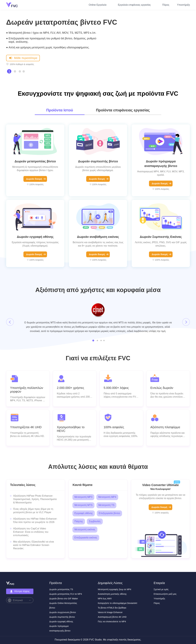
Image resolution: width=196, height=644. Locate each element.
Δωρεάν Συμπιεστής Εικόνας (161, 237)
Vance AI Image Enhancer (110, 612)
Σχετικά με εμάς (161, 589)
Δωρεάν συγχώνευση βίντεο (63, 612)
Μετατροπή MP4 (107, 497)
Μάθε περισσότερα (23, 58)
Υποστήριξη (183, 5)
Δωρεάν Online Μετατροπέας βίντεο (63, 605)
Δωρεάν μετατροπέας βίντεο (35, 161)
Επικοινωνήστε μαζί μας (165, 594)
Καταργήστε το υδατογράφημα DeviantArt (118, 603)
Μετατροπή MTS (83, 505)
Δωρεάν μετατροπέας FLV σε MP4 (66, 594)
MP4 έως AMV (105, 599)
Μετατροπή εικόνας (85, 529)
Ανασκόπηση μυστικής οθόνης (112, 594)
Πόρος (166, 5)
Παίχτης (79, 521)
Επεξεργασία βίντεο (109, 513)
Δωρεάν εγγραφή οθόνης (35, 237)
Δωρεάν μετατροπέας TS (61, 589)
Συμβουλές (95, 521)
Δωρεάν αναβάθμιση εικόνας (98, 237)
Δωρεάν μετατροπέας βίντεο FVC (62, 22)
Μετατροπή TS (106, 505)
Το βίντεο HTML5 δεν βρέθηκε (112, 608)
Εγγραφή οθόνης (84, 513)
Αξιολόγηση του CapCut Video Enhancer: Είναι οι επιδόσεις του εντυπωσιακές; (31, 532)
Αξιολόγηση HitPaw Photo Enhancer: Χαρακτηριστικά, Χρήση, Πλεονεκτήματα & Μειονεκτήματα (35, 499)
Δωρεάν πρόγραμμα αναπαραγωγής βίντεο (161, 164)
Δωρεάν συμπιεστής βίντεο (98, 161)
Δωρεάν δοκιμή (36, 179)
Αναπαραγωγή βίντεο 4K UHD (112, 617)
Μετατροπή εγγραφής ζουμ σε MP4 (115, 589)
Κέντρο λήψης (20, 592)
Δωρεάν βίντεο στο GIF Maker (64, 599)
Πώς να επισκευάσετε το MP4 (112, 622)
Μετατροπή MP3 (83, 497)
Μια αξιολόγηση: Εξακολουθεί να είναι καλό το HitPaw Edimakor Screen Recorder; (34, 545)
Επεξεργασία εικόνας (86, 538)
